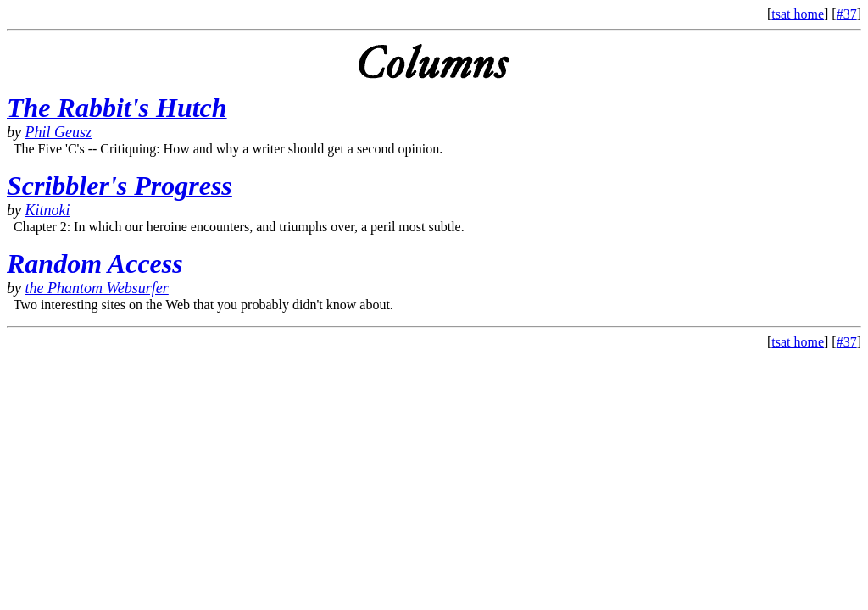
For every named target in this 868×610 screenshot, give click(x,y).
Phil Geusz (59, 132)
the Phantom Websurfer (97, 288)
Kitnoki (48, 210)
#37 (847, 14)
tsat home (798, 14)
